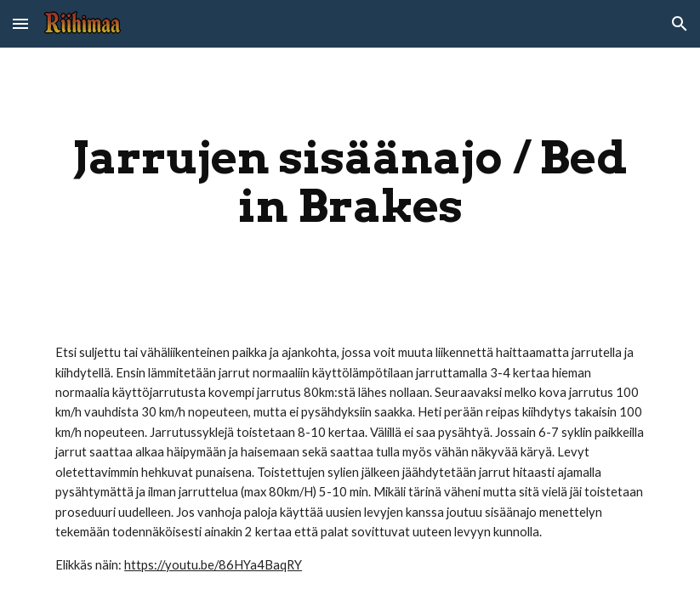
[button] (20, 23)
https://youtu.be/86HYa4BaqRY (213, 565)
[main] (350, 181)
